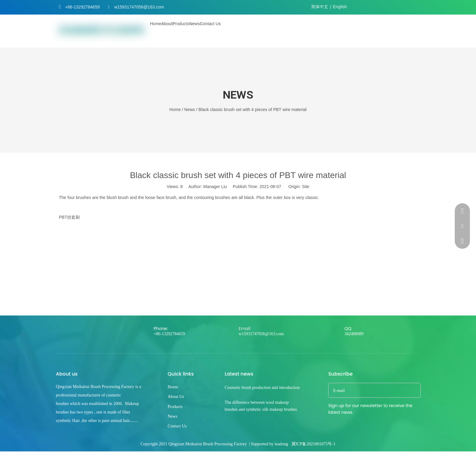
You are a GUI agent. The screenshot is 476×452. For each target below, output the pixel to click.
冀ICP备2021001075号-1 (313, 444)
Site (306, 187)
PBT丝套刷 (69, 217)
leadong (281, 444)
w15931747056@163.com (139, 7)
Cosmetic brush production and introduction (262, 388)
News (172, 416)
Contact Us (177, 426)
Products (175, 407)
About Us (176, 397)
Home (173, 387)
